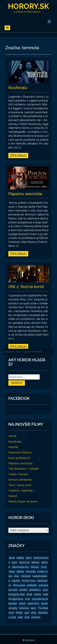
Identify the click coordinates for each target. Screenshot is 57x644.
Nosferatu (18, 88)
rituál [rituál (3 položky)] (29, 594)
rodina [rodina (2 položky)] (37, 594)
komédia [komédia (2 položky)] (31, 572)
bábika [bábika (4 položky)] (20, 558)
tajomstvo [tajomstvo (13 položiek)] (33, 604)
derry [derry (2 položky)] (29, 558)
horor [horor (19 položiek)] (44, 567)
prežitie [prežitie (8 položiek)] (23, 590)
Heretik (13, 447)
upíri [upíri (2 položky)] (27, 613)
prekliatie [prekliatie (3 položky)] (32, 585)
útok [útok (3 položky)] (27, 617)
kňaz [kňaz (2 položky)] (16, 576)
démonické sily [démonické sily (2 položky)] (20, 567)
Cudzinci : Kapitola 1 (21, 490)
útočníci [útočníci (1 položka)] (36, 617)
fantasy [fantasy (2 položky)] (35, 567)
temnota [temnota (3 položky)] (24, 608)
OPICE (12, 436)
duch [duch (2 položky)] (15, 562)
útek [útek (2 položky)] (20, 617)
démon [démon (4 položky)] (35, 562)
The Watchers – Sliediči (24, 469)
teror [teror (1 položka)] (33, 608)
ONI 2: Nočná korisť (26, 287)
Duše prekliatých (19, 458)
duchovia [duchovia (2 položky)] (24, 562)
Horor (19, 352)
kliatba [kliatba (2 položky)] (20, 572)
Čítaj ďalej (18, 156)
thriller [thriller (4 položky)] (19, 613)
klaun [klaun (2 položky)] (12, 572)
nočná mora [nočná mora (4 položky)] (28, 581)
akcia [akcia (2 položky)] (12, 558)
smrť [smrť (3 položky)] (27, 599)
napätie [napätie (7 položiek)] (16, 581)
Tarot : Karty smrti (20, 485)
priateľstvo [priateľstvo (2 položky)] (35, 590)
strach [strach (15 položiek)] (22, 604)
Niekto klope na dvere (23, 501)
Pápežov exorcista (25, 194)
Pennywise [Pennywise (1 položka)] (19, 585)
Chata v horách (18, 474)
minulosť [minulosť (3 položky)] (26, 576)
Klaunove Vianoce (20, 452)
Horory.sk (28, 6)
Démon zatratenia (20, 480)
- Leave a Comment (32, 352)
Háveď (13, 496)
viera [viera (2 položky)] (34, 613)
